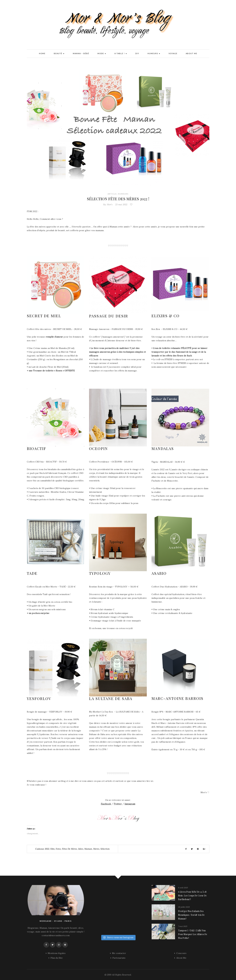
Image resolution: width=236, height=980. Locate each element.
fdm (52, 849)
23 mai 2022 (121, 204)
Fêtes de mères (69, 849)
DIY (137, 53)
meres (96, 849)
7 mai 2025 (183, 926)
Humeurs (154, 54)
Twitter (118, 804)
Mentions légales (57, 953)
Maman (88, 849)
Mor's (110, 204)
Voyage (173, 53)
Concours (181, 953)
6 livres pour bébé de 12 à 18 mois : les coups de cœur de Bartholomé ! (192, 896)
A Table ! (121, 54)
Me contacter (119, 953)
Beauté (59, 54)
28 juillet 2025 (184, 907)
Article (112, 194)
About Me (191, 53)
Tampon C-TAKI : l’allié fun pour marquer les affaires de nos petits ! (193, 934)
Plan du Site (57, 958)
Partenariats (119, 958)
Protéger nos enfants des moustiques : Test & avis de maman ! (191, 915)
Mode (102, 54)
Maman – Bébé (81, 53)
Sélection (105, 849)
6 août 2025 (183, 888)
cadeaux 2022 (42, 849)
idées (81, 849)
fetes (58, 849)
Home (42, 53)
